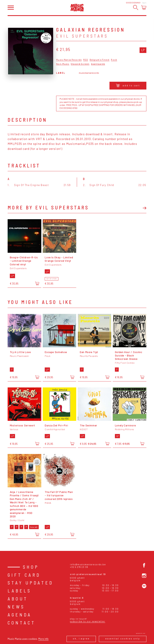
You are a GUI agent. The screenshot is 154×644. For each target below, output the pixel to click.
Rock (114, 60)
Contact (22, 623)
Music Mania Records (69, 60)
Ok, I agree (81, 639)
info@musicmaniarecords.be (88, 564)
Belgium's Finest (100, 60)
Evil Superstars (82, 36)
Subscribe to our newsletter (88, 621)
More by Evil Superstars (48, 208)
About (18, 599)
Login (144, 3)
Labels (19, 591)
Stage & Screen (80, 64)
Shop (31, 567)
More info (43, 639)
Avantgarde (98, 64)
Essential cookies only (123, 639)
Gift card (24, 575)
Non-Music (63, 64)
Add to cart (128, 85)
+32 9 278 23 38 (79, 567)
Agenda (20, 615)
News (16, 607)
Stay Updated (30, 583)
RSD (86, 60)
